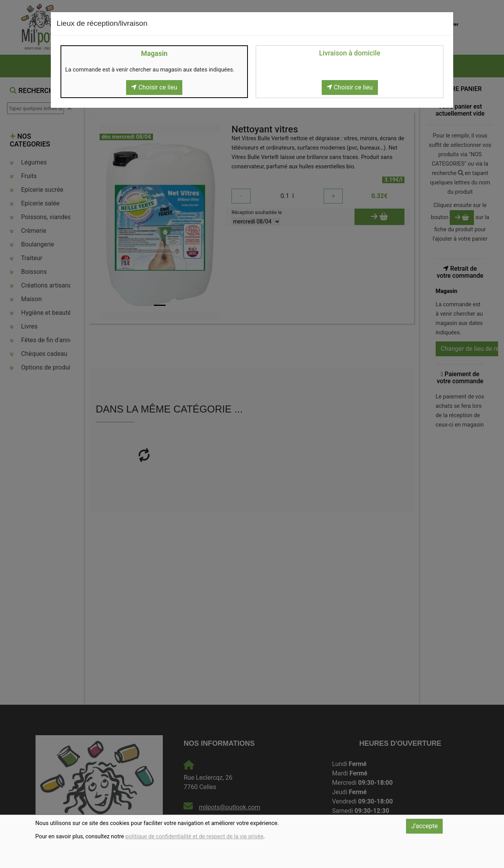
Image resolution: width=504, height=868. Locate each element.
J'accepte (424, 826)
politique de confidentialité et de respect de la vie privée (194, 837)
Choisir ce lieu (154, 87)
